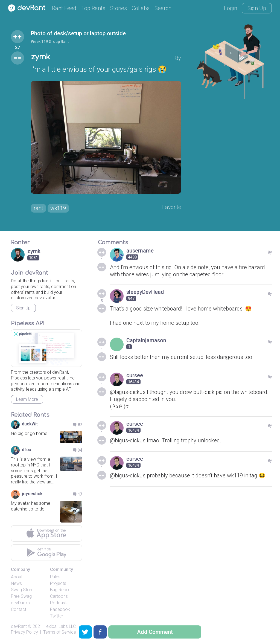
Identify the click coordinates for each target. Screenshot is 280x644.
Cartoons (59, 597)
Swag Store (22, 590)
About (17, 577)
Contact (19, 610)
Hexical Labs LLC (60, 627)
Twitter (57, 616)
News (16, 584)
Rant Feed (64, 8)
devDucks (20, 603)
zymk (41, 57)
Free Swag (21, 597)
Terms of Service (60, 633)
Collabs (141, 8)
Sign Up (257, 8)
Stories (119, 8)
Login (231, 8)
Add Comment (155, 632)
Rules (55, 577)
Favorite (171, 208)
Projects (58, 584)
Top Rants (93, 8)
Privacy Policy (24, 633)
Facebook (60, 610)
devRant (19, 627)
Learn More (27, 400)
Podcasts (59, 603)
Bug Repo (59, 590)
